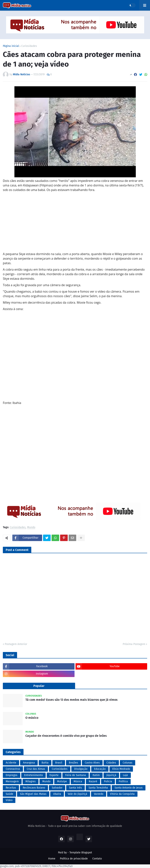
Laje (125, 775)
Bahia (45, 763)
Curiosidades (29, 46)
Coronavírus (13, 769)
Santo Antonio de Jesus (129, 788)
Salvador (57, 788)
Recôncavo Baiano (34, 788)
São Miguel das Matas (33, 794)
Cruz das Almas (36, 769)
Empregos (12, 775)
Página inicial (11, 46)
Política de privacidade (74, 859)
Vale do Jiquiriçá (77, 794)
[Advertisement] (75, 225)
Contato (97, 859)
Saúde (9, 794)
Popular (39, 686)
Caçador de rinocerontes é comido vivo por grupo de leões (66, 736)
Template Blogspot (81, 853)
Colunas (128, 763)
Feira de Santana (76, 775)
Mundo (31, 527)
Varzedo (99, 794)
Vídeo (9, 800)
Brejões (73, 763)
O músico (32, 718)
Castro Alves (92, 763)
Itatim (96, 775)
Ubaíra (57, 794)
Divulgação (81, 769)
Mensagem (12, 781)
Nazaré (93, 781)
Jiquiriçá (111, 775)
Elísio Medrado (121, 769)
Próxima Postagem (134, 644)
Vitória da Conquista (122, 794)
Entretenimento (33, 775)
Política (123, 781)
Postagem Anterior (16, 644)
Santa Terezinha (98, 788)
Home (52, 859)
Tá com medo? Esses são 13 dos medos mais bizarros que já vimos (71, 700)
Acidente (11, 763)
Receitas (11, 788)
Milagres (31, 781)
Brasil (59, 763)
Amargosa (29, 763)
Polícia (108, 781)
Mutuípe (62, 781)
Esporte (54, 775)
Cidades (111, 763)
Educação (100, 769)
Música (78, 781)
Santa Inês (75, 788)
